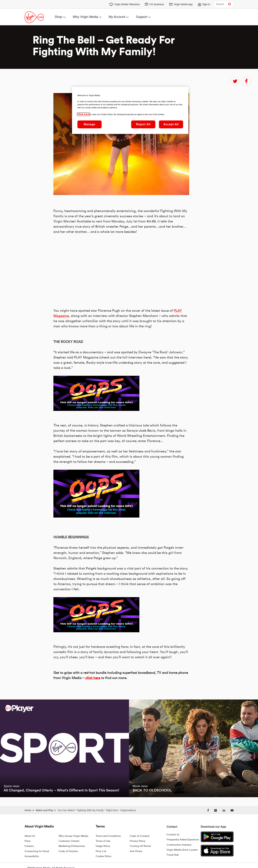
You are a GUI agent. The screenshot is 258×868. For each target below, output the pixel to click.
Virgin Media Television (127, 4)
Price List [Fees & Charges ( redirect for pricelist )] (101, 851)
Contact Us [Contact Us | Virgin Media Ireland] (173, 835)
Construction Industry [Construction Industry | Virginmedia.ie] (179, 845)
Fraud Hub (173, 855)
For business (157, 4)
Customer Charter (69, 841)
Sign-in (206, 4)
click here (93, 678)
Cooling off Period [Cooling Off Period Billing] (140, 846)
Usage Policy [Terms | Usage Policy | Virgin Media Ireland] (103, 846)
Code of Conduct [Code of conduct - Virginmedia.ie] (140, 836)
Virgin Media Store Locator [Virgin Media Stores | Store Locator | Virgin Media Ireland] (182, 850)
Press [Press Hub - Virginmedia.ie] (28, 841)
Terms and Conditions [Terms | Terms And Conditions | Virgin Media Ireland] (108, 836)
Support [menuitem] (142, 17)
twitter (235, 81)
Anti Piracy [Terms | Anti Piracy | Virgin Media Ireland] (136, 851)
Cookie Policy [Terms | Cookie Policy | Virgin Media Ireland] (103, 856)
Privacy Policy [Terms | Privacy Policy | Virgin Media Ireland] (138, 841)
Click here (83, 114)
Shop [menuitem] (58, 17)
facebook (246, 81)
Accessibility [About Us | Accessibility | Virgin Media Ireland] (32, 856)
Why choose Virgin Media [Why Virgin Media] (73, 836)
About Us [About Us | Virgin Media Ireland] (30, 836)
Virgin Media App (183, 4)
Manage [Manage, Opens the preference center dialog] (89, 124)
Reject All (143, 124)
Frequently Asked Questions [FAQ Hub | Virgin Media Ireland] (183, 840)
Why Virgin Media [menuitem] (85, 17)
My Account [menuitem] (117, 17)
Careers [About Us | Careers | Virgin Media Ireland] (29, 846)
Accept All (171, 124)
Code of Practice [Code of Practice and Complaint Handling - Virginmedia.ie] (68, 851)
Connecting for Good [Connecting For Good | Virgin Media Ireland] (37, 851)
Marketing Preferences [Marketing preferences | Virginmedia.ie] (72, 846)
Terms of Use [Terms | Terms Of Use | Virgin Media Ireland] (103, 841)
